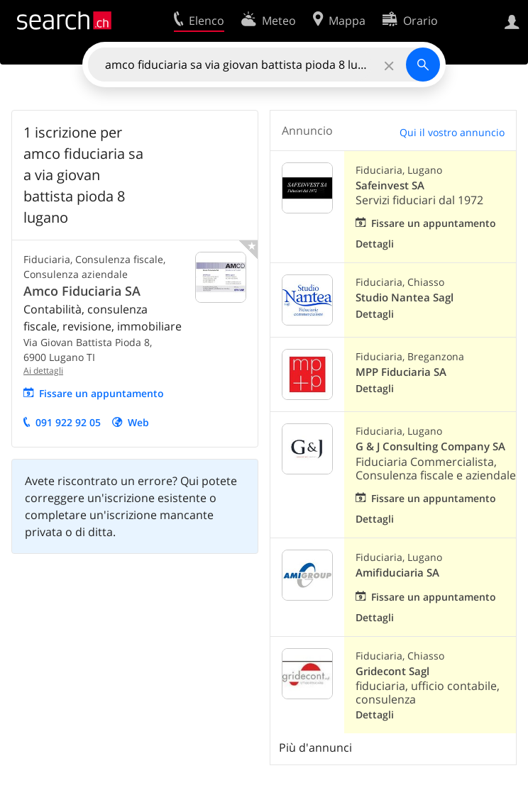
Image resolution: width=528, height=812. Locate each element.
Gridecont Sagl (392, 671)
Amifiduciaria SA (397, 573)
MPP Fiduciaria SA (401, 372)
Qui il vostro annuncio (452, 132)
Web (138, 422)
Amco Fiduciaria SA (82, 291)
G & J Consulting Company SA (430, 446)
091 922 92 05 (68, 422)
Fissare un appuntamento (101, 393)
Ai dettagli (43, 371)
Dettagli (375, 244)
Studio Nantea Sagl (405, 297)
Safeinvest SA (390, 185)
